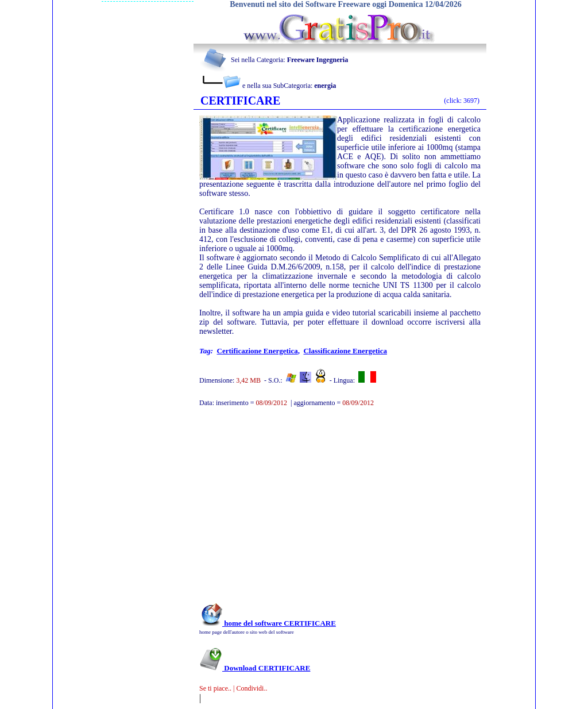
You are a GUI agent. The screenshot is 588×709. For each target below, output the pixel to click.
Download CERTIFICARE (255, 668)
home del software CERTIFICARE (268, 623)
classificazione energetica (345, 351)
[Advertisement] (324, 511)
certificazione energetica (258, 351)
